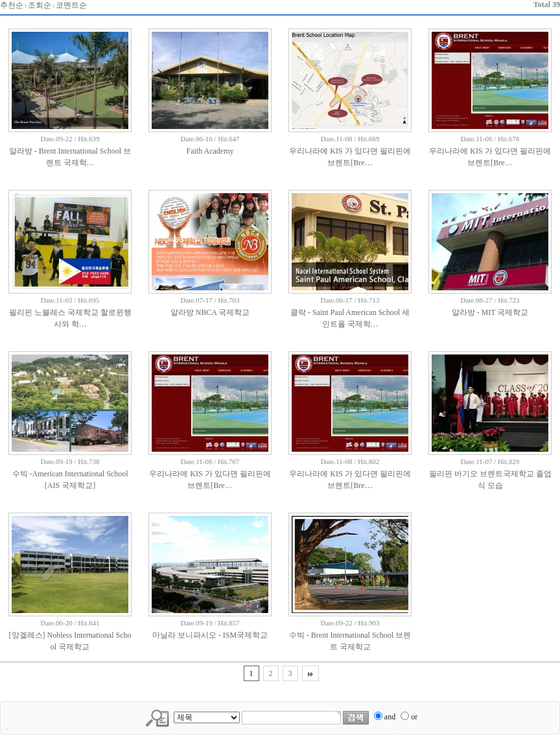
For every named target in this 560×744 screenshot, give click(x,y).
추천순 (12, 5)
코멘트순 (71, 5)
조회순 (40, 5)
